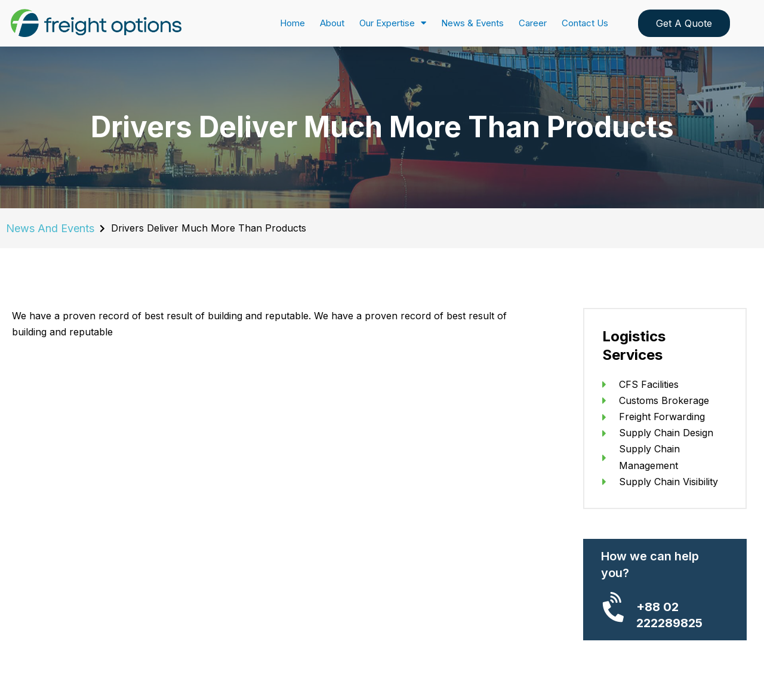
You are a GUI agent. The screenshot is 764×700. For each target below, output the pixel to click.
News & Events (472, 23)
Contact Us (585, 23)
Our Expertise (393, 23)
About (332, 23)
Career (533, 23)
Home (292, 23)
